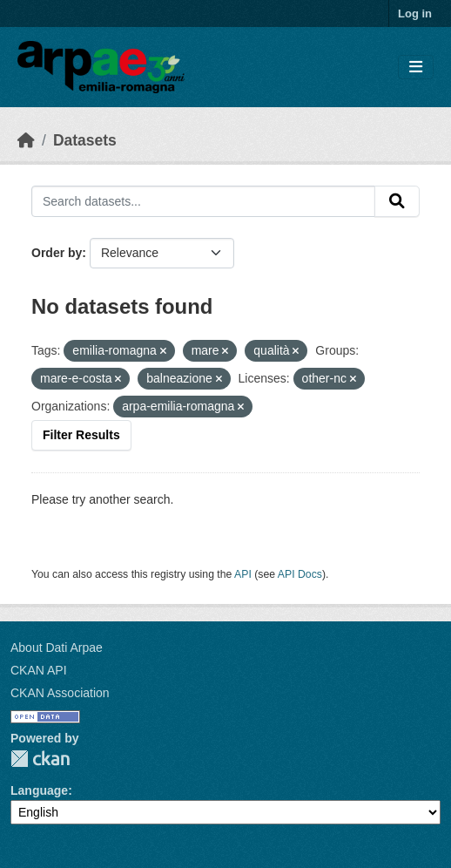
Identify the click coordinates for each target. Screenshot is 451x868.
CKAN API (39, 670)
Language (39, 790)
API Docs (300, 574)
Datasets (85, 140)
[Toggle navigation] (416, 68)
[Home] (26, 140)
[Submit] (397, 201)
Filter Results (81, 435)
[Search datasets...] (203, 201)
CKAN (40, 759)
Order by (57, 253)
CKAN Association (60, 693)
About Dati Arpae (57, 648)
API (243, 574)
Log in (415, 14)
